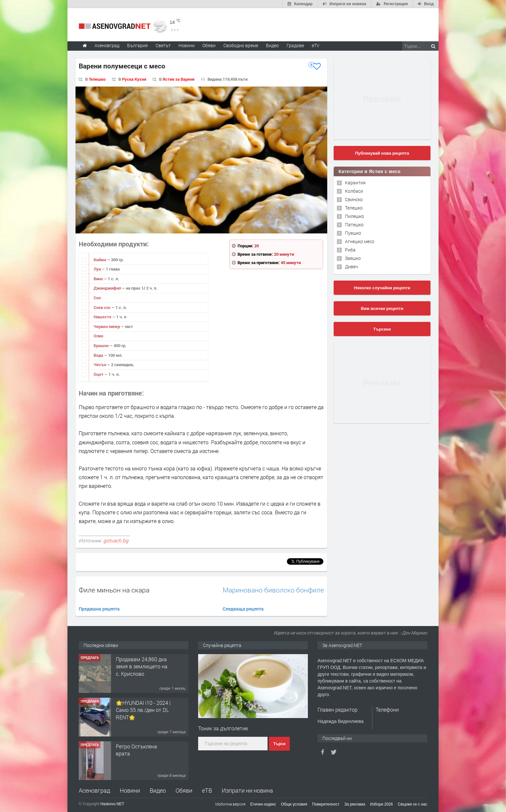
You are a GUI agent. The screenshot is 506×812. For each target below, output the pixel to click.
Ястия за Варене (179, 79)
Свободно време (241, 45)
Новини (187, 45)
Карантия (355, 183)
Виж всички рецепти (382, 308)
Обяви (184, 790)
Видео (158, 790)
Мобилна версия (230, 804)
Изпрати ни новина (247, 790)
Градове (295, 45)
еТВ (207, 790)
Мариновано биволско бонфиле (273, 590)
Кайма (100, 260)
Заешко (353, 258)
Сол (97, 298)
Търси (279, 744)
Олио (98, 336)
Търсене (382, 329)
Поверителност (326, 804)
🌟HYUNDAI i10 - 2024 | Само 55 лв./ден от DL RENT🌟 (143, 710)
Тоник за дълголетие (223, 728)
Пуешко (353, 233)
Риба (350, 250)
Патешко (354, 225)
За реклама (355, 804)
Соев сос (103, 307)
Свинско (354, 199)
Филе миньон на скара (114, 590)
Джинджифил (108, 288)
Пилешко (354, 216)
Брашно (102, 345)
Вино (99, 279)
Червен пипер (107, 326)
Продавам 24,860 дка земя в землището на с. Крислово (142, 666)
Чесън (100, 365)
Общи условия (294, 804)
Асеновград (94, 790)
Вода (99, 355)
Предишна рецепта (99, 609)
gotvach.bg (116, 540)
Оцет (99, 374)
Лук (98, 269)
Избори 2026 (382, 804)
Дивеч (351, 267)
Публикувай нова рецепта (382, 153)
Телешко (97, 79)
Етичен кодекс (263, 804)
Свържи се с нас (412, 804)
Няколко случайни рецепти (382, 288)
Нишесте (103, 317)
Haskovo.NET (112, 804)
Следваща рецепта (243, 609)
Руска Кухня (134, 79)
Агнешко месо (360, 241)
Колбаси (354, 191)
